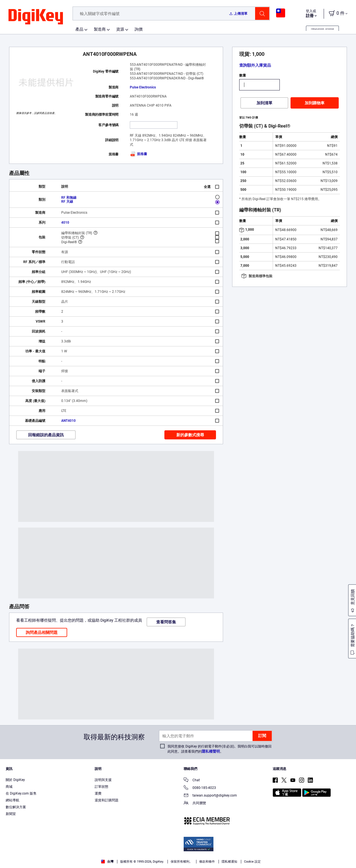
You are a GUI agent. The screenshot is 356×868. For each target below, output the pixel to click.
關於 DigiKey (15, 780)
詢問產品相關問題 (42, 632)
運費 (98, 793)
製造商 (100, 29)
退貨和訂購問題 (107, 800)
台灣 (107, 862)
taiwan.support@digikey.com (210, 796)
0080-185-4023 (200, 788)
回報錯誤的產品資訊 (46, 435)
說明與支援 (103, 780)
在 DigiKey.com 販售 (21, 793)
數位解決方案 (16, 807)
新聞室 (11, 814)
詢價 (139, 29)
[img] (36, 17)
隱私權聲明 (211, 751)
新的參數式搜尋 (190, 435)
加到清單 (264, 103)
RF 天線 (67, 202)
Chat (192, 781)
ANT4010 (68, 421)
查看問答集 (166, 622)
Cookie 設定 (252, 862)
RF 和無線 (69, 198)
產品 (79, 29)
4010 (65, 223)
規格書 (138, 154)
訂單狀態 (101, 787)
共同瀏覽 (195, 804)
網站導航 (12, 800)
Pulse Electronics (143, 87)
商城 (9, 787)
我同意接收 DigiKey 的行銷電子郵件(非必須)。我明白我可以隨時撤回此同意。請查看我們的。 (220, 749)
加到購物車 (315, 103)
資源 (120, 29)
